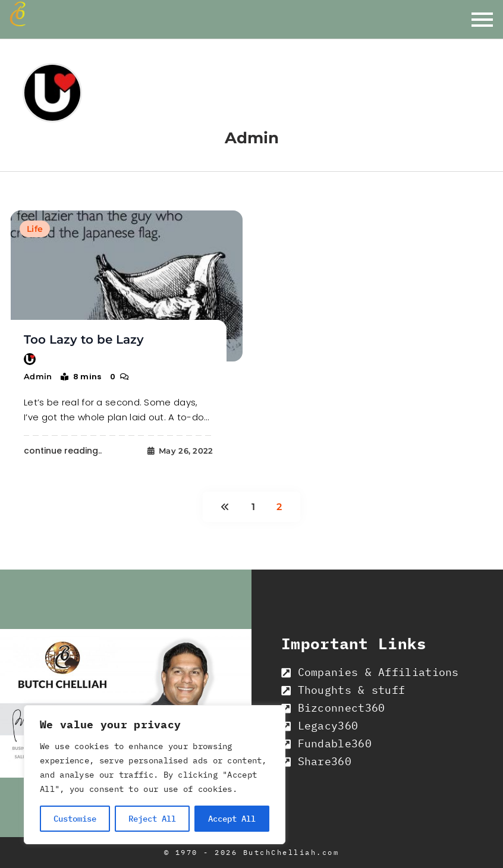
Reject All (152, 819)
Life (35, 229)
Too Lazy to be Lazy (84, 339)
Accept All (232, 819)
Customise (75, 819)
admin (38, 376)
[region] (155, 775)
